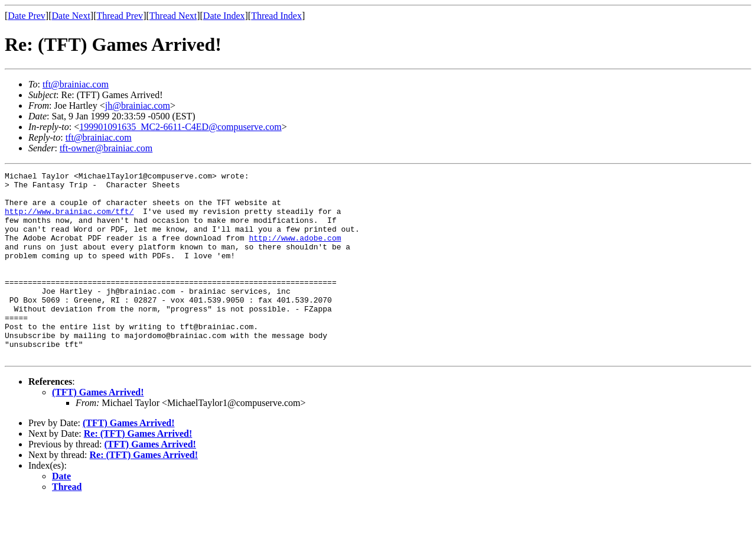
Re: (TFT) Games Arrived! (138, 471)
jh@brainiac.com (138, 105)
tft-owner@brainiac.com (106, 148)
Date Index (224, 16)
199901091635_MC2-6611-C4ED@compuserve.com (180, 127)
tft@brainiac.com (76, 84)
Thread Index (276, 16)
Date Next (71, 16)
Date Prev (27, 16)
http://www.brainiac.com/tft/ (69, 220)
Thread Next (173, 16)
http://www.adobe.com (295, 252)
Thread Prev (120, 16)
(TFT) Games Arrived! (98, 429)
